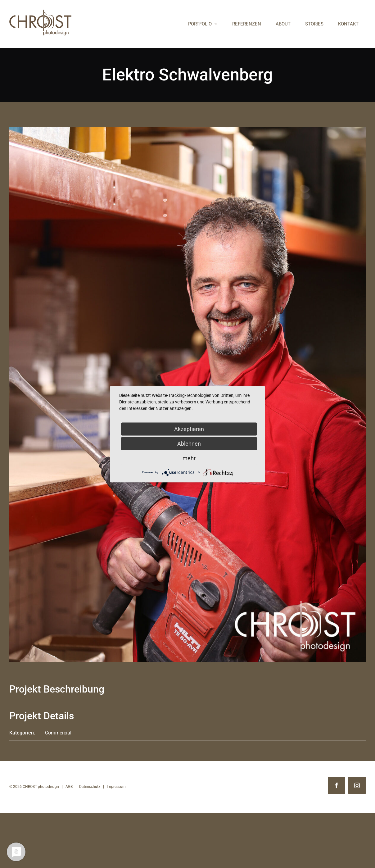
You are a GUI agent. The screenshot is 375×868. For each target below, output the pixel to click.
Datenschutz (90, 787)
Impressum (116, 787)
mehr (189, 458)
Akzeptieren (189, 429)
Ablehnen (189, 443)
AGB (69, 787)
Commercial (58, 733)
